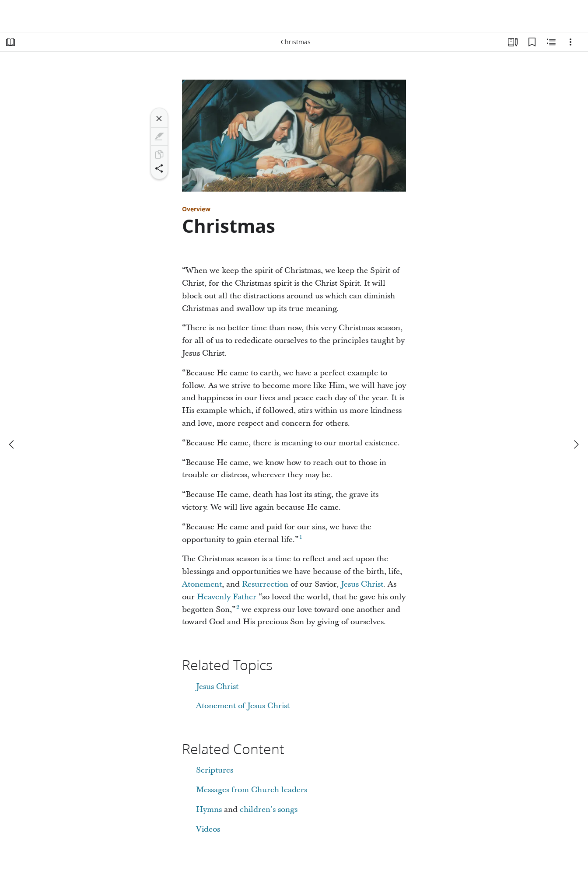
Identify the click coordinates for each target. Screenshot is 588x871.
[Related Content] (551, 42)
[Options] (570, 42)
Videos (208, 829)
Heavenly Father (227, 597)
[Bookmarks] (532, 42)
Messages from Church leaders (252, 790)
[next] (576, 444)
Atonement (202, 584)
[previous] (12, 444)
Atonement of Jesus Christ (243, 706)
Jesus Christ (362, 584)
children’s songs (269, 810)
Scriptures (215, 770)
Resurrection (265, 584)
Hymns (209, 810)
